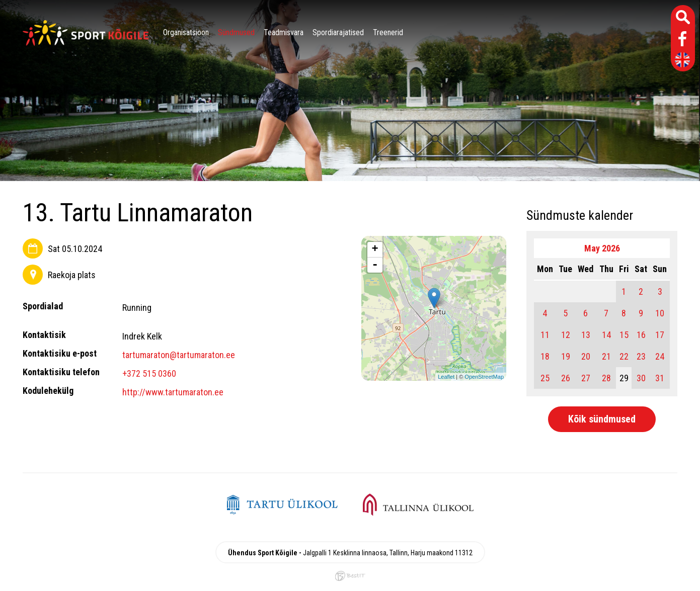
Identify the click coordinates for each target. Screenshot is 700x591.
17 (660, 335)
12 (566, 335)
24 (660, 356)
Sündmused (236, 32)
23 (641, 356)
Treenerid (388, 32)
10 (660, 313)
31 (660, 378)
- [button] (375, 265)
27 (586, 378)
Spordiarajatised (338, 32)
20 (586, 356)
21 (606, 356)
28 (606, 378)
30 (641, 378)
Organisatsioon (186, 32)
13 (586, 335)
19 (566, 356)
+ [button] (375, 249)
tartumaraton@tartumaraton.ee (179, 355)
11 (545, 335)
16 (641, 335)
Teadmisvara (284, 32)
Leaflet (446, 377)
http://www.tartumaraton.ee (173, 392)
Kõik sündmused (602, 419)
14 (606, 335)
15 (624, 335)
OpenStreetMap (484, 377)
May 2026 (602, 248)
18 (545, 356)
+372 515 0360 (149, 373)
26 (566, 378)
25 (545, 378)
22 (624, 356)
